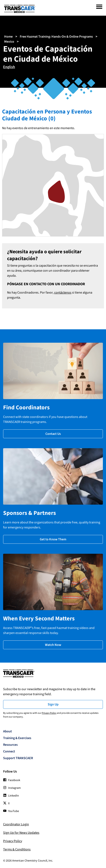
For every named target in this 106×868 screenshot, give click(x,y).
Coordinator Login (16, 824)
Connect (9, 751)
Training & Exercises (17, 738)
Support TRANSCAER (18, 758)
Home (8, 37)
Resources (10, 745)
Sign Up (53, 704)
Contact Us (53, 434)
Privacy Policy (49, 713)
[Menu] (99, 7)
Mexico (9, 42)
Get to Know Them (53, 539)
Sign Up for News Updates (21, 833)
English (9, 67)
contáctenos (63, 293)
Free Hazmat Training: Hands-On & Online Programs (56, 37)
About (7, 731)
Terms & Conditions (17, 849)
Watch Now (53, 645)
